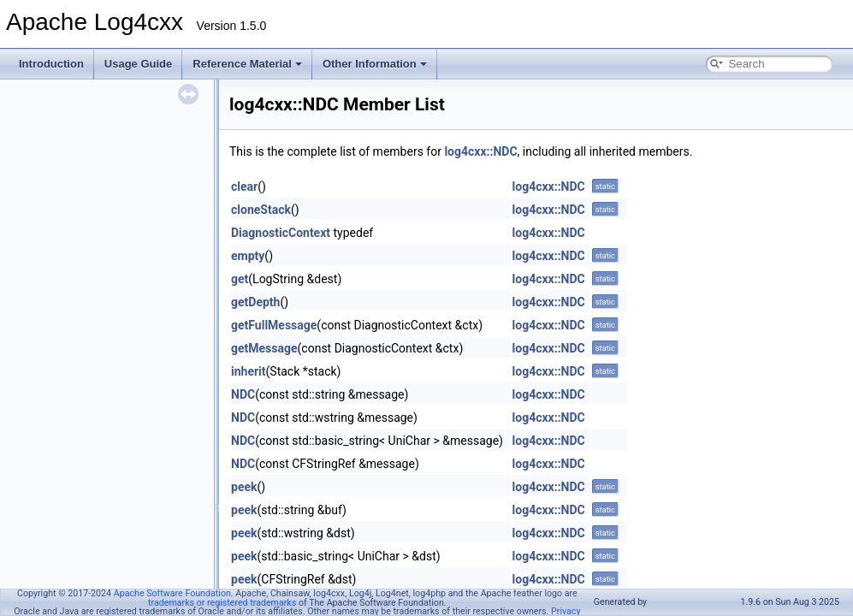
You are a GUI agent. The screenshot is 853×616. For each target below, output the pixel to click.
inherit (249, 371)
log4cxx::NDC (480, 151)
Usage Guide (138, 64)
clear (244, 187)
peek (244, 487)
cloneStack (261, 210)
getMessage (264, 348)
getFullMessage (274, 325)
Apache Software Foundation (172, 593)
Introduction (51, 64)
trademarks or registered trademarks (222, 603)
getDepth (255, 302)
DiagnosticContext (281, 233)
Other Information (375, 64)
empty (248, 256)
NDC (243, 394)
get (240, 279)
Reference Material (247, 64)
